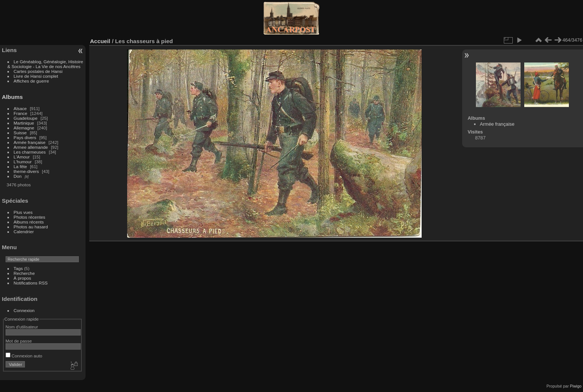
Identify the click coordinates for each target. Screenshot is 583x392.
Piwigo (576, 386)
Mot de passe (19, 341)
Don (18, 176)
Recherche (24, 273)
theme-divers (26, 171)
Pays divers (25, 137)
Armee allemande (31, 147)
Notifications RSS (31, 283)
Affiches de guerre (31, 81)
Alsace (20, 108)
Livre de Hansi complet (36, 76)
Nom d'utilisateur (22, 327)
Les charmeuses (30, 152)
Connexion (24, 310)
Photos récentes (30, 217)
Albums (12, 97)
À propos (22, 278)
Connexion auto (24, 356)
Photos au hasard (31, 227)
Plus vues (23, 212)
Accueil (100, 41)
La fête (20, 166)
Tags (18, 268)
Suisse (20, 133)
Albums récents (29, 222)
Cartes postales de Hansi (38, 71)
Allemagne (24, 128)
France (21, 113)
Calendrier (24, 232)
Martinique (24, 123)
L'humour (23, 162)
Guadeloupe (26, 118)
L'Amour (22, 157)
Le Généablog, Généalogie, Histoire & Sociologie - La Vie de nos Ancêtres (45, 64)
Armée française (30, 142)
